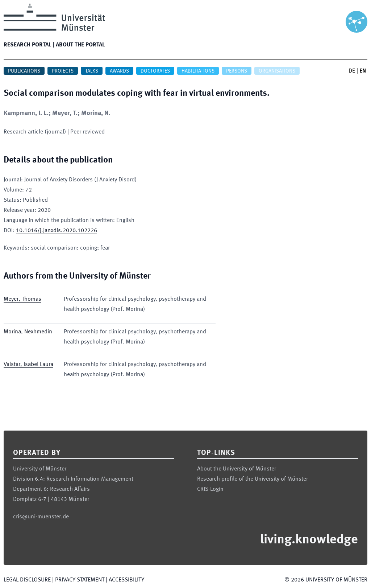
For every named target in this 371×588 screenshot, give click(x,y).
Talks (92, 71)
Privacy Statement (80, 580)
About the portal (80, 45)
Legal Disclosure (27, 580)
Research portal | (29, 45)
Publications (24, 71)
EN (363, 71)
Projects (63, 71)
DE (352, 71)
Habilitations (198, 71)
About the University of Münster (237, 469)
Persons (237, 71)
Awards (119, 71)
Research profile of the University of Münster (253, 479)
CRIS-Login (210, 489)
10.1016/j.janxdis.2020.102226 (57, 231)
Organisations (277, 71)
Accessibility (126, 580)
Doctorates (155, 71)
